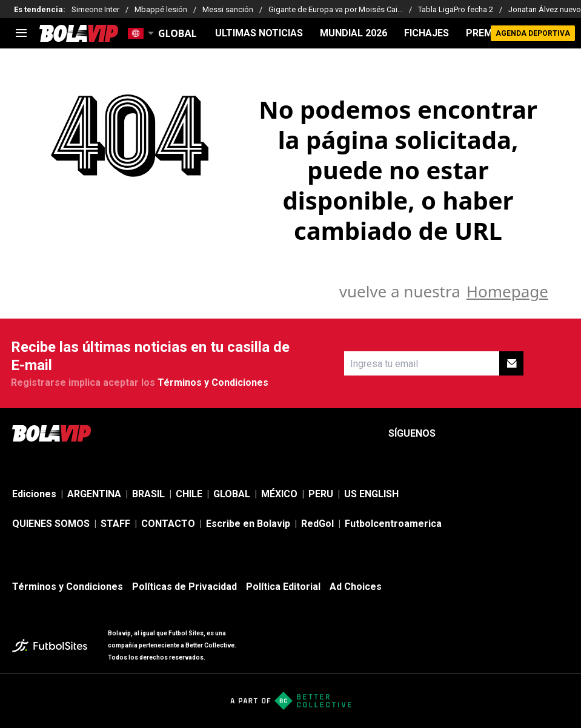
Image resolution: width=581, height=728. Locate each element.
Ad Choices (356, 587)
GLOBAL (232, 494)
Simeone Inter (95, 9)
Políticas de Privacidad (184, 587)
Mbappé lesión (161, 9)
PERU (321, 494)
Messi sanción (228, 9)
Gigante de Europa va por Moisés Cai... (336, 9)
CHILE (189, 494)
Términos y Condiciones (213, 382)
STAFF (115, 524)
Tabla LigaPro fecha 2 (456, 9)
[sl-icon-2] (482, 434)
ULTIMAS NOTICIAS (259, 33)
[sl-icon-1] (455, 434)
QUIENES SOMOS (51, 524)
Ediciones (34, 494)
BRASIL (148, 494)
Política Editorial (283, 587)
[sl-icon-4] (535, 434)
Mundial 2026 (354, 33)
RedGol (317, 524)
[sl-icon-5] (562, 434)
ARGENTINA (94, 494)
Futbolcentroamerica (393, 524)
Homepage (507, 291)
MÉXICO (279, 494)
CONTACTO (168, 524)
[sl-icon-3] (508, 434)
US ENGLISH (371, 494)
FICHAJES (427, 33)
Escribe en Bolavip (248, 524)
